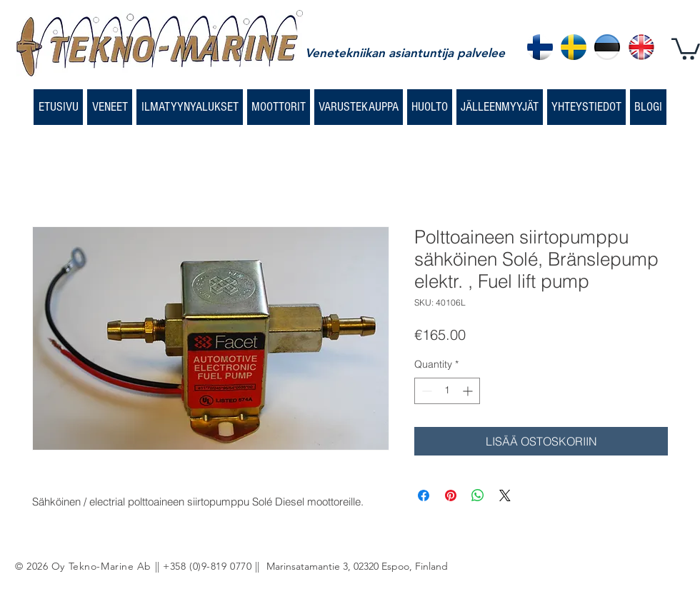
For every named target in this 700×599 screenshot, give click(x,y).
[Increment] (469, 391)
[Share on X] (505, 495)
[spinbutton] (447, 391)
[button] (686, 48)
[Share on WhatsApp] (478, 495)
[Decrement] (425, 391)
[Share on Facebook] (424, 495)
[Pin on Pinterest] (451, 495)
